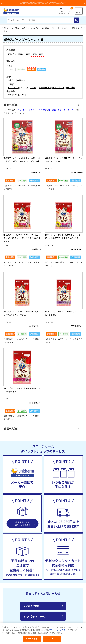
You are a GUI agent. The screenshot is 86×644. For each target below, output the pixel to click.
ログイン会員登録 (62, 11)
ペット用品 (14, 28)
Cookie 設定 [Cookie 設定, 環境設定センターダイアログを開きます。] (32, 640)
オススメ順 (13, 87)
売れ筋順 (71, 87)
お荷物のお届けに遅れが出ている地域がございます (43, 3)
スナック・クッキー (60, 28)
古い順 (33, 87)
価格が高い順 (58, 87)
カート (70, 11)
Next (85, 3)
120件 (22, 95)
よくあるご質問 (32, 606)
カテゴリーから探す (30, 28)
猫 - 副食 (45, 28)
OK (52, 640)
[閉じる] (81, 629)
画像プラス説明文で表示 (19, 54)
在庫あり (21, 80)
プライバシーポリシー (58, 632)
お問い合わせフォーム (35, 616)
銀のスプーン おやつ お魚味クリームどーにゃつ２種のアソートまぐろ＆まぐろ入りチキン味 (22, 238)
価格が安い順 (45, 87)
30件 (10, 95)
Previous (1, 3)
